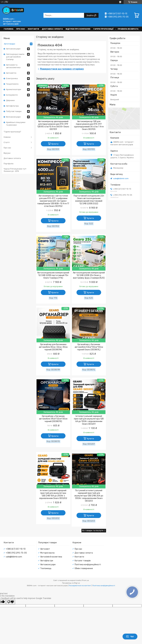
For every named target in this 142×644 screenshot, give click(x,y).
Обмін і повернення (84, 568)
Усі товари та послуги (93, 530)
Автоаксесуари (13, 49)
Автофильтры (12, 106)
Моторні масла (47, 553)
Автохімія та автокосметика (13, 66)
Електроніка (12, 78)
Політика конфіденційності (88, 565)
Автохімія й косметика (51, 557)
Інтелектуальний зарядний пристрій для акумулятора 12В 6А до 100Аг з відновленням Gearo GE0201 (89, 420)
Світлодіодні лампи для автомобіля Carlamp (15, 57)
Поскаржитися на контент (80, 586)
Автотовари (9, 44)
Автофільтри (47, 561)
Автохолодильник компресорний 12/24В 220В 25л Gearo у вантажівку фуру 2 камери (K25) (89, 275)
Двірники (10, 100)
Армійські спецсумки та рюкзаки (16, 124)
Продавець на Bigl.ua (71, 583)
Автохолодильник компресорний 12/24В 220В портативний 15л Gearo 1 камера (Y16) (53, 275)
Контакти (33, 29)
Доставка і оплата (52, 29)
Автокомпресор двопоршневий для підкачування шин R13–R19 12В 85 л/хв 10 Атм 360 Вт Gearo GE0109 (53, 125)
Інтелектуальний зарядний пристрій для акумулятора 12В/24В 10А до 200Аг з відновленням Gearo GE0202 (53, 494)
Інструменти (12, 95)
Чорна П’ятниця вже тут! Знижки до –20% (15, 170)
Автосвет (45, 549)
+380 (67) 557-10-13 (16, 549)
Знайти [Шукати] (90, 15)
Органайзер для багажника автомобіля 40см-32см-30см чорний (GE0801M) (53, 347)
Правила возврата (128, 29)
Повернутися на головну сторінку (62, 69)
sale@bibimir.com (121, 178)
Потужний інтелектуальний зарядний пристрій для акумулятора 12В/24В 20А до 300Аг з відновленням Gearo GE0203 (89, 496)
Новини (7, 137)
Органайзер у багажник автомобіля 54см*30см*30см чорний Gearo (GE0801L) (89, 347)
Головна (9, 29)
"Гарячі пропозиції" (12, 132)
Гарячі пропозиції (103, 29)
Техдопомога (12, 84)
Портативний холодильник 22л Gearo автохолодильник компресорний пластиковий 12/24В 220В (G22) (89, 200)
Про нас (21, 29)
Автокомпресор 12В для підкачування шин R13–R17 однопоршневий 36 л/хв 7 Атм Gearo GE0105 (89, 125)
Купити (55, 144)
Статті (7, 142)
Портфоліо (9, 164)
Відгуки (7, 153)
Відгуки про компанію (78, 29)
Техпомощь (46, 568)
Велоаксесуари (13, 117)
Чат (130, 636)
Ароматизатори (14, 89)
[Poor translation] (11, 602)
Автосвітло (11, 73)
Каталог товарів (83, 561)
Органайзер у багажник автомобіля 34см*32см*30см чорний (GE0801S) (53, 419)
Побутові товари (14, 111)
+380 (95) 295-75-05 (16, 553)
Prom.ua (85, 580)
